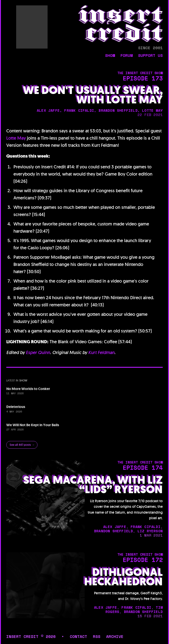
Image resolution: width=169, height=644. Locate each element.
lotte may (152, 110)
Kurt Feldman (101, 352)
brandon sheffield (118, 110)
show (110, 56)
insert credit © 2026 (31, 636)
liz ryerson (150, 531)
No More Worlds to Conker (28, 389)
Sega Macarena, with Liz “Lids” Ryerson (93, 485)
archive (115, 636)
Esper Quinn (38, 352)
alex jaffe (48, 110)
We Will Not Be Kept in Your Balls (33, 425)
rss (97, 636)
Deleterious (16, 407)
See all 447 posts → (22, 445)
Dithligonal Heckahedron (123, 577)
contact (78, 636)
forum (126, 56)
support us (150, 56)
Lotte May (16, 138)
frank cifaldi (79, 110)
